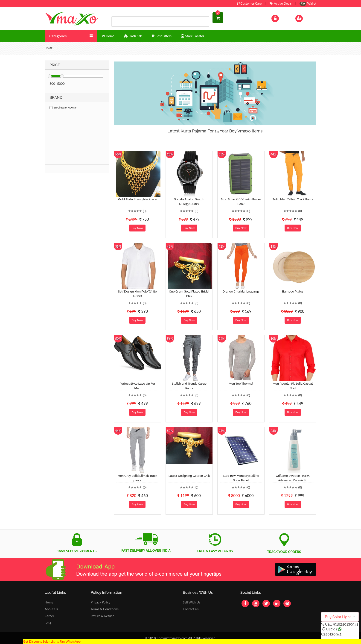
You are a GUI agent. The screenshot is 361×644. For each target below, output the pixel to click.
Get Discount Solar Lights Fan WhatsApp (52, 641)
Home (49, 602)
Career (49, 616)
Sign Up (305, 18)
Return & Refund (103, 616)
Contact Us (191, 609)
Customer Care (249, 3)
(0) (145, 211)
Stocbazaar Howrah (63, 107)
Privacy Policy (100, 602)
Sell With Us (191, 602)
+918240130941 (345, 624)
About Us (51, 609)
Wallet (308, 3)
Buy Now (137, 228)
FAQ (48, 623)
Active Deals (281, 3)
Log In (280, 18)
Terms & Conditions (105, 609)
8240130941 (331, 634)
